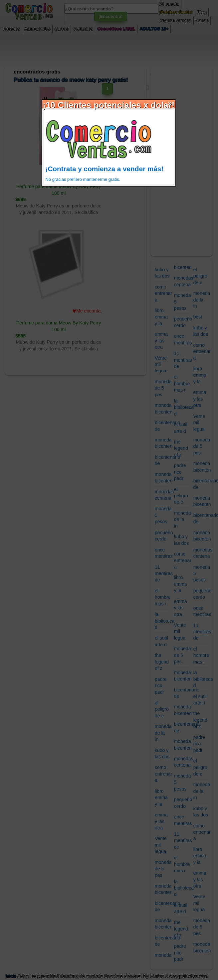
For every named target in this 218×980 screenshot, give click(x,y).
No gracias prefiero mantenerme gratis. (83, 179)
